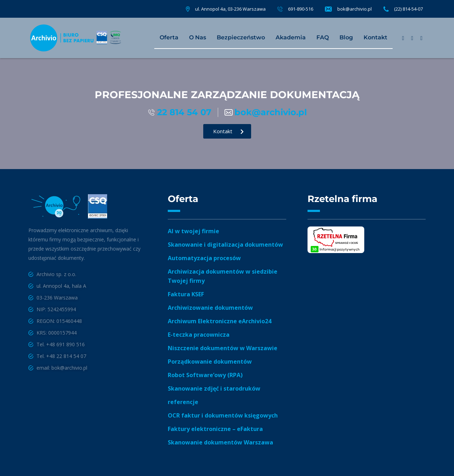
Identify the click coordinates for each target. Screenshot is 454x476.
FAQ (323, 37)
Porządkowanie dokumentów (210, 362)
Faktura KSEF (186, 294)
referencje (183, 402)
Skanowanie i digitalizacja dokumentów (225, 245)
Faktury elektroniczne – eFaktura (215, 429)
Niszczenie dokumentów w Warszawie (223, 348)
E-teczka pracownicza (199, 335)
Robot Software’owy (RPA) (205, 375)
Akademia (291, 37)
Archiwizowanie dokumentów (210, 308)
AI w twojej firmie (193, 231)
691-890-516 (301, 9)
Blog (346, 37)
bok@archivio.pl (355, 9)
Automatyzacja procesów (204, 258)
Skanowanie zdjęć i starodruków (214, 388)
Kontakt (375, 37)
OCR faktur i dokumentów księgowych (223, 415)
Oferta (169, 37)
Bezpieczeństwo (241, 37)
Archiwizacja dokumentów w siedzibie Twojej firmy (223, 276)
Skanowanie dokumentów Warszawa (220, 442)
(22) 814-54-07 (408, 9)
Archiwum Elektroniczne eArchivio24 (220, 321)
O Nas (198, 37)
